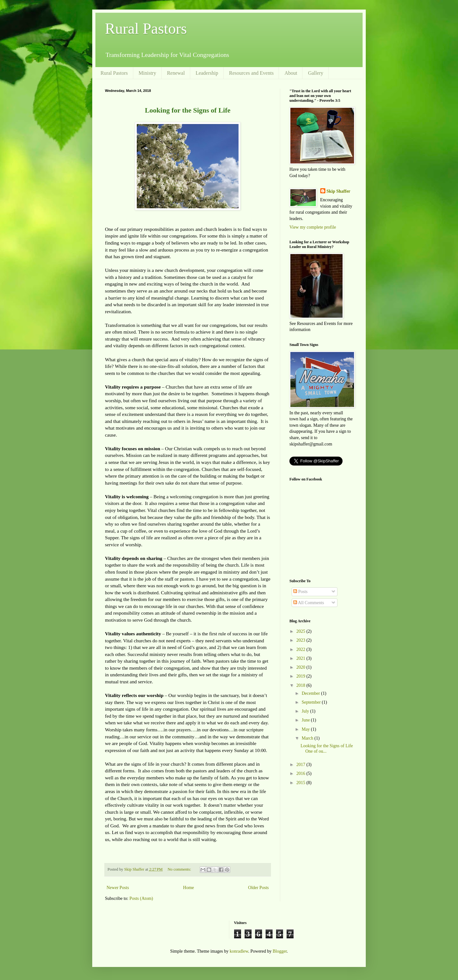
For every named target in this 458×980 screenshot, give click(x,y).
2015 (302, 783)
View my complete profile (313, 227)
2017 (302, 765)
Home (189, 888)
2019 (302, 676)
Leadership (207, 73)
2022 (302, 649)
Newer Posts (118, 888)
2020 (302, 667)
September (312, 702)
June (306, 720)
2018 (302, 685)
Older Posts (258, 888)
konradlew (239, 951)
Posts (300, 592)
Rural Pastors (146, 28)
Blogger (280, 951)
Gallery (316, 73)
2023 (302, 640)
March (308, 738)
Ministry (147, 73)
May (306, 729)
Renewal (176, 73)
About (291, 73)
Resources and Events (251, 73)
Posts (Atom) (141, 898)
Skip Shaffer (339, 191)
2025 (302, 631)
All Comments (309, 603)
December (311, 693)
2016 (302, 773)
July (306, 711)
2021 (302, 658)
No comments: (180, 869)
